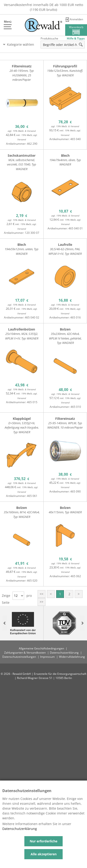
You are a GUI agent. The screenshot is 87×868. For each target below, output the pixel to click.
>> (42, 602)
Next (82, 623)
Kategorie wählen (21, 44)
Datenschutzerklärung (64, 653)
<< (42, 594)
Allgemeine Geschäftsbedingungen (41, 648)
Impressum (47, 657)
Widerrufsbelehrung (72, 657)
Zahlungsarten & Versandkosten (25, 653)
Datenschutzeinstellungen (19, 657)
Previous (5, 623)
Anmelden (76, 19)
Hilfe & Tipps (76, 38)
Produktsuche (49, 38)
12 (16, 596)
